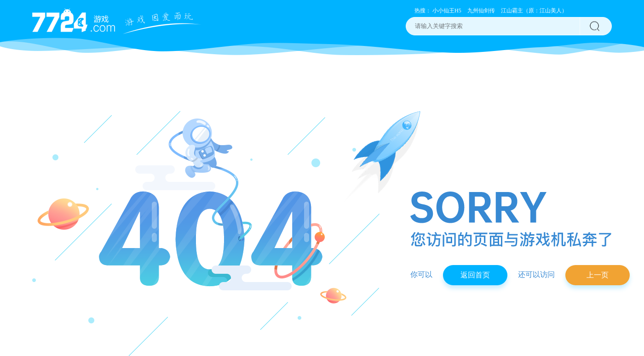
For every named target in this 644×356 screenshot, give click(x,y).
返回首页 (475, 275)
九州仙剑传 (481, 11)
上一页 (598, 275)
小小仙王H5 (447, 11)
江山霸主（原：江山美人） (534, 11)
